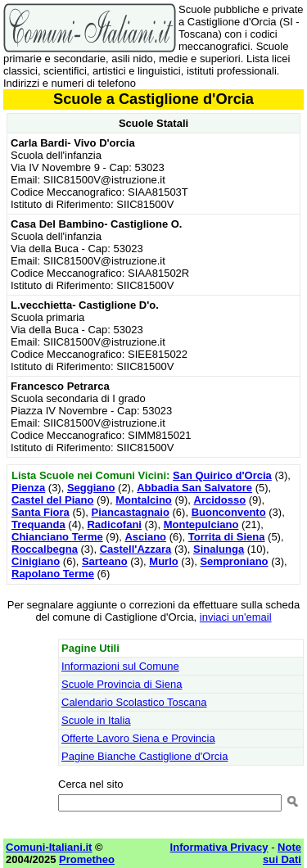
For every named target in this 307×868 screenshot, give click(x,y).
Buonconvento (229, 512)
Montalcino (144, 500)
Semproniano (234, 561)
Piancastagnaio (131, 512)
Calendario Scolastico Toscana (134, 702)
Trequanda (38, 524)
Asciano (145, 537)
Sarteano (105, 561)
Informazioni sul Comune (120, 666)
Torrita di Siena (227, 537)
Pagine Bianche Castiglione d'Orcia (144, 756)
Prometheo (87, 859)
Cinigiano (36, 561)
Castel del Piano (52, 500)
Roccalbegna (45, 549)
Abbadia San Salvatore (194, 488)
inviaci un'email (236, 617)
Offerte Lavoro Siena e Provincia (138, 738)
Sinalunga (219, 549)
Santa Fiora (41, 512)
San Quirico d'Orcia (222, 475)
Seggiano (91, 488)
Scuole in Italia (96, 720)
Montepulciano (201, 524)
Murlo (163, 561)
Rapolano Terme (53, 574)
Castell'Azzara (136, 549)
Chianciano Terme (57, 537)
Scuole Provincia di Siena (122, 684)
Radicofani (114, 524)
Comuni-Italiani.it (49, 847)
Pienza (28, 488)
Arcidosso (220, 500)
